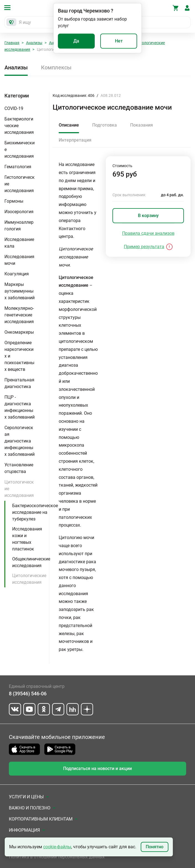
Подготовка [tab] (105, 125)
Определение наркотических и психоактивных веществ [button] (19, 356)
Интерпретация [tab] (75, 140)
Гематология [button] (18, 167)
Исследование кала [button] (19, 243)
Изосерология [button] (19, 212)
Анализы (34, 43)
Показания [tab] (142, 125)
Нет (119, 41)
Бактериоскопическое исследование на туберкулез (35, 512)
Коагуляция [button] (17, 274)
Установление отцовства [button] (19, 468)
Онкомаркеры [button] (19, 332)
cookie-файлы (57, 847)
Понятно (155, 847)
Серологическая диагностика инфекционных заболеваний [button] (20, 441)
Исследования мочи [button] (19, 260)
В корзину (148, 216)
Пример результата (144, 247)
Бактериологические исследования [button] (19, 126)
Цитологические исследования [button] (19, 489)
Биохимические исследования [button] (20, 149)
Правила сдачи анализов (148, 233)
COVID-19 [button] (14, 108)
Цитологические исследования (29, 579)
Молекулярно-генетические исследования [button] (19, 315)
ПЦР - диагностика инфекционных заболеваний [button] (20, 407)
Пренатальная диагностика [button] (19, 383)
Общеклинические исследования (31, 562)
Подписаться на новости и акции (97, 768)
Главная (12, 43)
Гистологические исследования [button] (20, 184)
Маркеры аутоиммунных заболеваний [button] (20, 291)
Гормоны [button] (14, 201)
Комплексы (56, 67)
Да (76, 41)
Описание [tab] (69, 125)
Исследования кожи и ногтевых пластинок (27, 539)
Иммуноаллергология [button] (19, 226)
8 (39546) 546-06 (28, 694)
